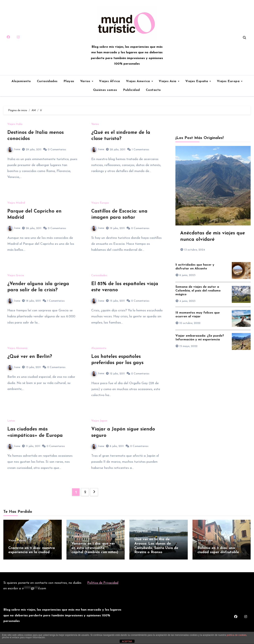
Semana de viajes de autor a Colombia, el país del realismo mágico (198, 291)
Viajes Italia (15, 124)
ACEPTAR (127, 641)
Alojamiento (21, 81)
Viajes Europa (229, 81)
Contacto (153, 90)
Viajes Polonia (17, 541)
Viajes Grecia (16, 276)
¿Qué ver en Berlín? (30, 357)
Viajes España (197, 81)
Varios (86, 81)
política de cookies (237, 635)
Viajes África (110, 81)
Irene (14, 149)
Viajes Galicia (143, 532)
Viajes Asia (168, 81)
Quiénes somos (105, 90)
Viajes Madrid (16, 203)
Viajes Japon (99, 421)
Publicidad (131, 90)
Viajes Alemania (17, 348)
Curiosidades (47, 81)
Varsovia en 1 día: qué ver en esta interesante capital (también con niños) (95, 548)
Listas (11, 421)
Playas (69, 81)
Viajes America (139, 81)
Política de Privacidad (103, 582)
